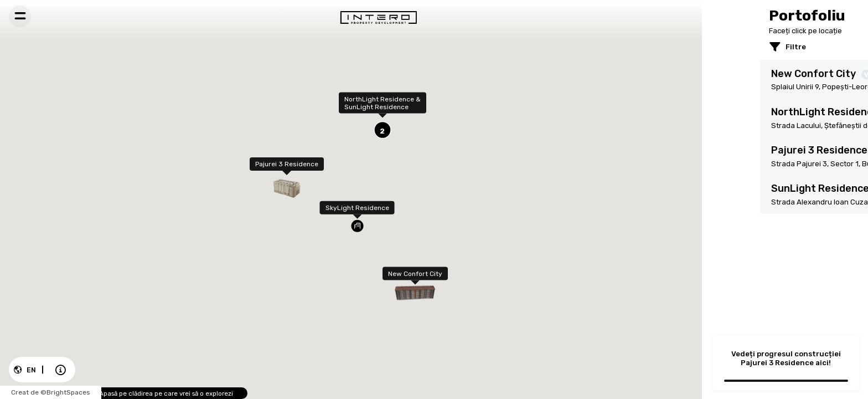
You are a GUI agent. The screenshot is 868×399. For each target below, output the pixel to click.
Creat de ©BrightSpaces (41, 393)
